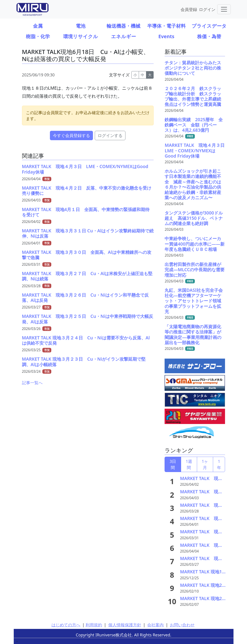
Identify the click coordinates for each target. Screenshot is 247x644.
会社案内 (155, 625)
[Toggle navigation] (224, 9)
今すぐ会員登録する (71, 135)
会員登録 (189, 9)
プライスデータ (209, 26)
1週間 (189, 464)
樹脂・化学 (38, 36)
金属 (38, 26)
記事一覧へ (32, 383)
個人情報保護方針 (125, 625)
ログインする (110, 135)
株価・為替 (209, 36)
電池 (81, 26)
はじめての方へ (66, 625)
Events (166, 36)
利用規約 (94, 625)
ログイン (207, 9)
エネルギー (123, 36)
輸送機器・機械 (123, 26)
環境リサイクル (81, 36)
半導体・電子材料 (166, 26)
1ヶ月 (205, 464)
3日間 (173, 464)
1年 (219, 464)
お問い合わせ (182, 625)
